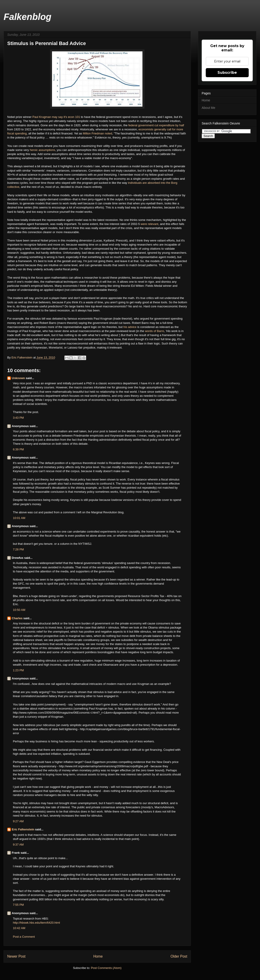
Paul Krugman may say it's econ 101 (56, 117)
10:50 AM (19, 610)
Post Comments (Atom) (106, 968)
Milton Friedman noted (98, 133)
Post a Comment (24, 937)
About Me (208, 108)
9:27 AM (18, 821)
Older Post (179, 956)
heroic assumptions (43, 150)
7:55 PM (18, 905)
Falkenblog (27, 17)
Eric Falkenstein (23, 829)
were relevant (149, 224)
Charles (17, 618)
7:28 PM (18, 549)
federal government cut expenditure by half (156, 125)
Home (98, 956)
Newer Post (16, 956)
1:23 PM (18, 670)
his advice (130, 327)
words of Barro (155, 331)
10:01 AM (19, 518)
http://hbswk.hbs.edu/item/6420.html (36, 923)
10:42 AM (19, 928)
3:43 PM (18, 418)
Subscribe (227, 73)
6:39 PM (18, 449)
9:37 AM (18, 845)
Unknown (18, 378)
